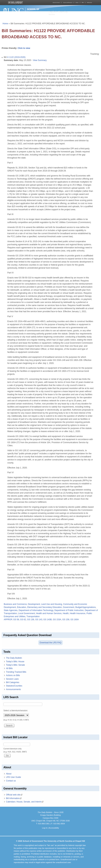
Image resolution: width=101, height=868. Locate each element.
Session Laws (12, 679)
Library (77, 3)
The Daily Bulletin (14, 658)
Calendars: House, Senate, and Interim (25, 802)
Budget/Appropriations (86, 607)
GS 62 (23, 620)
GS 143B (48, 620)
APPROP (8, 620)
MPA (83, 3)
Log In (45, 828)
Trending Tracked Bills (16, 672)
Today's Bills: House (15, 662)
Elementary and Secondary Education (44, 607)
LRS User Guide (13, 777)
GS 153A (57, 620)
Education (21, 607)
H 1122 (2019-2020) (16, 57)
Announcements (13, 689)
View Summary (40, 60)
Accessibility (54, 828)
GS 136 (31, 620)
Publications (89, 3)
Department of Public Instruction (69, 610)
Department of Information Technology (36, 610)
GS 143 (39, 620)
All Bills (9, 668)
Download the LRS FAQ (50, 643)
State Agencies (11, 610)
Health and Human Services (49, 613)
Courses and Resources (68, 3)
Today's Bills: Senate (15, 665)
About (9, 774)
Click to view (24, 48)
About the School (56, 3)
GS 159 (66, 620)
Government (69, 607)
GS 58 (16, 620)
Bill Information (14, 798)
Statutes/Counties (14, 686)
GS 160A (75, 620)
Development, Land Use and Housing (45, 604)
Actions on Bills (13, 675)
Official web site (14, 795)
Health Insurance (78, 613)
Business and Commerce (15, 604)
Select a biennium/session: (16, 711)
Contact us (11, 781)
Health (66, 613)
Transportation (33, 616)
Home (5, 24)
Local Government (27, 613)
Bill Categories (13, 682)
